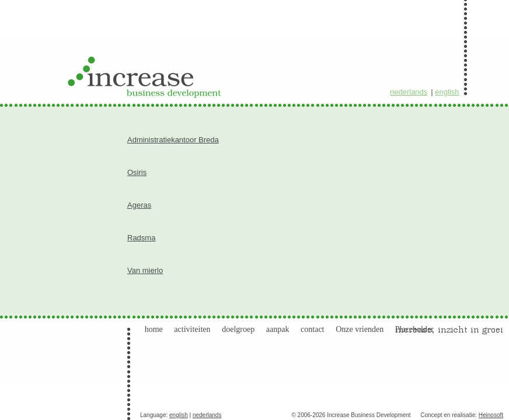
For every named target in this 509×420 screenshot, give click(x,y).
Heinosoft (491, 415)
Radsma (141, 238)
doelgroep (238, 329)
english (447, 92)
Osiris (137, 172)
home (154, 329)
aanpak (278, 329)
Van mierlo (145, 270)
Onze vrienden (360, 329)
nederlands (409, 92)
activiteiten (192, 329)
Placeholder (414, 329)
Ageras (139, 205)
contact (312, 329)
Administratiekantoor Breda (173, 140)
